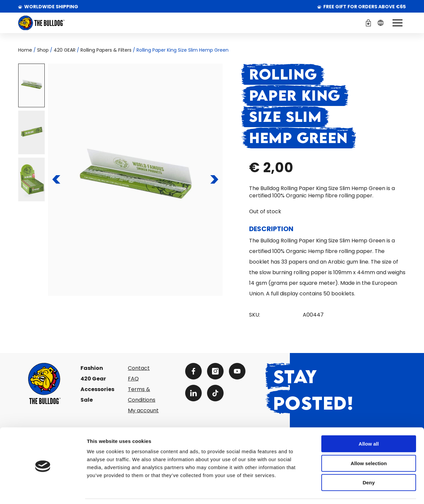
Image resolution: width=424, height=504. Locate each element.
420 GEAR (65, 50)
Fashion (92, 368)
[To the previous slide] (56, 179)
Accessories (97, 389)
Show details (348, 491)
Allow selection (369, 443)
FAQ (133, 379)
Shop (43, 50)
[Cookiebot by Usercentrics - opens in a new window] (43, 491)
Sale (87, 400)
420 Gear (93, 379)
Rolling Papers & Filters (106, 50)
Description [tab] (271, 229)
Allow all (369, 423)
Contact (139, 368)
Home (25, 50)
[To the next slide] (214, 179)
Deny (369, 462)
